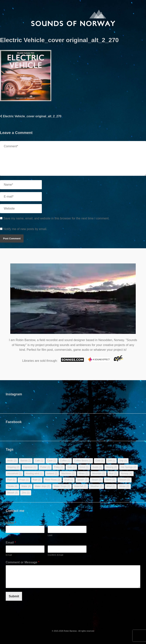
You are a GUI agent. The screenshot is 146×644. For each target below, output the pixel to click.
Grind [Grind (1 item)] (84, 467)
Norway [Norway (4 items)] (127, 474)
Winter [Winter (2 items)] (124, 486)
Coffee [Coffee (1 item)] (65, 461)
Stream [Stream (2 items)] (124, 480)
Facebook (14, 422)
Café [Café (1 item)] (39, 461)
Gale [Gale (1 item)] (71, 467)
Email (11, 543)
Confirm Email (56, 555)
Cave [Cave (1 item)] (52, 461)
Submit (14, 596)
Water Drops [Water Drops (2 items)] (62, 486)
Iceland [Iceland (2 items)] (52, 474)
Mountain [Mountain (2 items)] (99, 474)
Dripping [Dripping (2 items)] (13, 467)
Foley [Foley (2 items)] (59, 467)
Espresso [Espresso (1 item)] (30, 467)
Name (11, 523)
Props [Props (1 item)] (24, 480)
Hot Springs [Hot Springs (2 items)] (129, 467)
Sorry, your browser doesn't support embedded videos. (73, 301)
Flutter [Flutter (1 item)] (45, 467)
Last (50, 535)
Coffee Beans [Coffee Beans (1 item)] (83, 461)
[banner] (73, 18)
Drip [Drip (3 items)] (123, 461)
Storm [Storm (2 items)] (110, 480)
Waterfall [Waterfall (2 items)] (80, 486)
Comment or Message (23, 562)
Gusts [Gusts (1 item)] (97, 467)
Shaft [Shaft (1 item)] (69, 480)
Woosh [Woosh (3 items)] (12, 493)
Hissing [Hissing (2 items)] (111, 467)
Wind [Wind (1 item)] (111, 486)
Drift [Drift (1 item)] (111, 461)
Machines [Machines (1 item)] (68, 474)
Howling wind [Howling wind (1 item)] (34, 474)
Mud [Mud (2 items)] (113, 474)
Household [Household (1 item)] (14, 474)
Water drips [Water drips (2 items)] (42, 486)
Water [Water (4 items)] (26, 486)
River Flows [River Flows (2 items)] (53, 480)
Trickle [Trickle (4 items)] (12, 486)
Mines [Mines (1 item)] (83, 474)
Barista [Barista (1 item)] (26, 461)
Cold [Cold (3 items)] (100, 461)
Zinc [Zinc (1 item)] (26, 493)
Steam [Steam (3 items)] (96, 480)
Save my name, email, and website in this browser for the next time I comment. (56, 218)
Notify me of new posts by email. (25, 229)
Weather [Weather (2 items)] (96, 486)
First (8, 535)
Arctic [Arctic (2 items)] (12, 461)
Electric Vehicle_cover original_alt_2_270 (31, 116)
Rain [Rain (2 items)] (37, 480)
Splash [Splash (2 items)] (82, 480)
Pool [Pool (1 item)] (11, 480)
